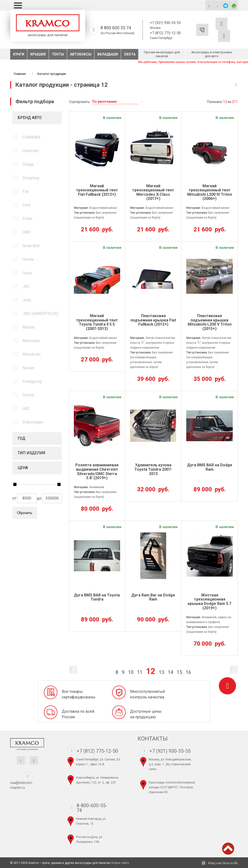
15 (179, 672)
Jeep (27, 300)
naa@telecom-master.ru (22, 785)
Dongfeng (31, 178)
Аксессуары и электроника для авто (212, 54)
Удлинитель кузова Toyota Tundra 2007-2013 (153, 469)
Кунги (19, 54)
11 (140, 672)
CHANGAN (31, 137)
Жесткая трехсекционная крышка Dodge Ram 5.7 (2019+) (209, 602)
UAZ (26, 409)
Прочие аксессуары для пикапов (162, 54)
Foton (27, 219)
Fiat (26, 192)
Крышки (38, 54)
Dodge (28, 164)
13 (162, 672)
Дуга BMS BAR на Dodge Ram (210, 467)
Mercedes (31, 341)
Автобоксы (81, 54)
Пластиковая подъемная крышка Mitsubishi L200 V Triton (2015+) (210, 322)
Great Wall (31, 246)
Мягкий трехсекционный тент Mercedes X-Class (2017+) (153, 192)
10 (131, 672)
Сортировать (79, 102)
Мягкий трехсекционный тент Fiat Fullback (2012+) (97, 190)
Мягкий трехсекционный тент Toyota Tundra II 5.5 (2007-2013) (97, 322)
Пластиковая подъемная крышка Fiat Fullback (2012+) (153, 320)
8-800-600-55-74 (92, 808)
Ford (26, 205)
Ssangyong (32, 381)
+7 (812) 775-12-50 (165, 33)
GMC (27, 232)
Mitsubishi (31, 354)
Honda (28, 259)
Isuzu (27, 273)
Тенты (58, 54)
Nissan (28, 368)
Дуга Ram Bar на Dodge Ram (153, 597)
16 (188, 672)
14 (170, 672)
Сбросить (25, 513)
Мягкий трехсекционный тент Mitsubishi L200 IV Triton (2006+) (210, 192)
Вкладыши (108, 54)
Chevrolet (31, 151)
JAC (26, 286)
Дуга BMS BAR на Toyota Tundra (97, 597)
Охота (130, 54)
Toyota (28, 395)
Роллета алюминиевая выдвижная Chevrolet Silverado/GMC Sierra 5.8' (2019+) (97, 471)
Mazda (28, 327)
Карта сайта (120, 863)
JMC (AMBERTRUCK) (40, 314)
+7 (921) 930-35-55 (165, 23)
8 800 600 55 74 (116, 28)
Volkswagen (33, 422)
